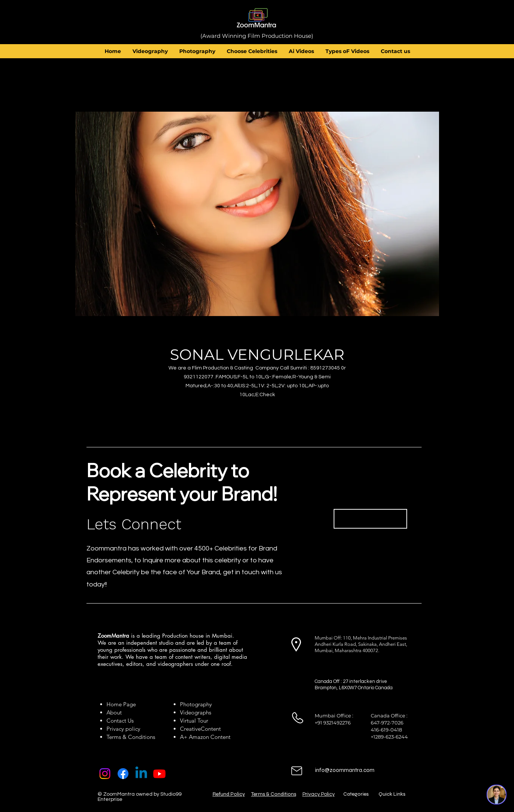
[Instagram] (105, 774)
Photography (196, 704)
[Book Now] (370, 519)
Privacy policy (123, 729)
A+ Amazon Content (205, 737)
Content (211, 729)
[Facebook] (123, 774)
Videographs (196, 712)
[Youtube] (159, 774)
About (116, 712)
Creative (190, 729)
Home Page (121, 704)
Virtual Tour (194, 721)
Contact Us (120, 721)
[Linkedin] (141, 774)
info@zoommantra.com (345, 770)
